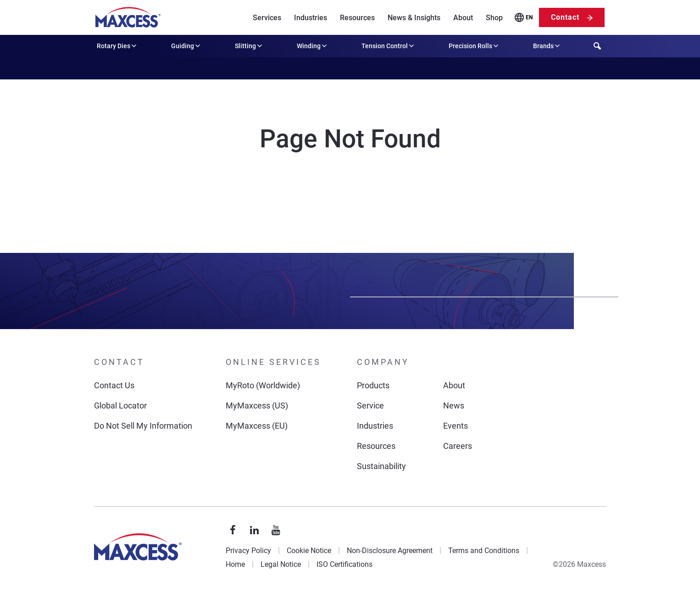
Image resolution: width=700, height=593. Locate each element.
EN (529, 17)
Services (267, 18)
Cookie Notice (309, 551)
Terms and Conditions (484, 551)
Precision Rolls (474, 46)
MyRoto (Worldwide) (263, 385)
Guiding (186, 46)
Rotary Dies (117, 46)
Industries (311, 18)
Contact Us (114, 385)
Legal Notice (281, 564)
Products (373, 385)
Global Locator (120, 406)
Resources (357, 18)
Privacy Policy (248, 551)
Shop (494, 18)
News (454, 406)
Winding (313, 46)
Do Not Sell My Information (143, 426)
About (463, 18)
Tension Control (389, 46)
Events (456, 426)
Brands (547, 46)
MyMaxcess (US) (257, 406)
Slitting (249, 46)
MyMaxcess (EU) (257, 426)
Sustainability (381, 466)
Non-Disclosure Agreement (390, 551)
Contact (565, 17)
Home (235, 564)
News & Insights (414, 18)
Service (370, 406)
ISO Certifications (344, 564)
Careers (458, 446)
